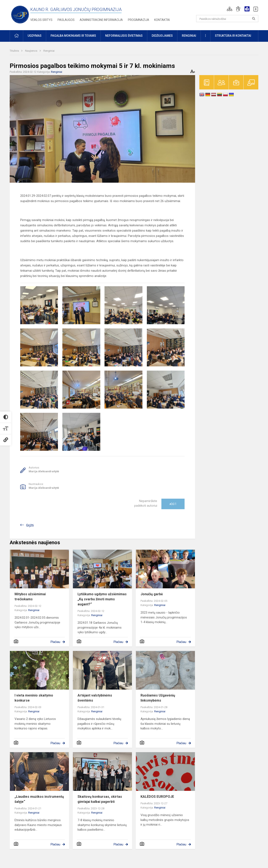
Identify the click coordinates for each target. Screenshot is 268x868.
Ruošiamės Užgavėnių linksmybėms (158, 698)
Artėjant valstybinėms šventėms (95, 698)
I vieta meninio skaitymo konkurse (34, 698)
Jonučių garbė (152, 594)
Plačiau (55, 642)
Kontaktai (162, 20)
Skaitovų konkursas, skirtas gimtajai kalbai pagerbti (100, 799)
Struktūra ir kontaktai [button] (233, 36)
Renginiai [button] (189, 36)
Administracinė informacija (101, 20)
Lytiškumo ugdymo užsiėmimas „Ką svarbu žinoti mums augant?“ (102, 599)
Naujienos (31, 51)
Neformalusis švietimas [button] (124, 36)
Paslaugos (66, 20)
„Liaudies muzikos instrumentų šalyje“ (39, 799)
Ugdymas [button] (35, 36)
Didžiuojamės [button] (162, 36)
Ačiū (173, 504)
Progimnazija (139, 20)
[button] (230, 9)
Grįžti (30, 525)
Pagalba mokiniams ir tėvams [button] (73, 36)
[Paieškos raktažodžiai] (227, 19)
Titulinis (15, 51)
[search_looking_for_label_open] (254, 19)
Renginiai (49, 51)
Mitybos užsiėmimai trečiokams (30, 597)
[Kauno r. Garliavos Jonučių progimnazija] (20, 14)
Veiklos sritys (41, 20)
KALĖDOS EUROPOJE (157, 797)
